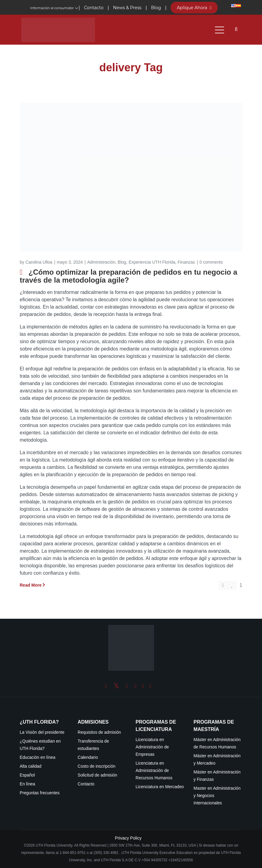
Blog (122, 262)
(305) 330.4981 (106, 853)
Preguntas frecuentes (40, 793)
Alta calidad (31, 766)
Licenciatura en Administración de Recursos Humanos (154, 771)
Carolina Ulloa (39, 262)
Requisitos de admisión (99, 732)
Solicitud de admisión (98, 775)
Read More (31, 585)
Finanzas (186, 262)
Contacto (86, 784)
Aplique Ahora (194, 8)
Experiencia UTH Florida (152, 262)
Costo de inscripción (96, 766)
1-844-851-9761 (73, 853)
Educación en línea (38, 757)
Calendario (88, 757)
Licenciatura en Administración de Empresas (152, 747)
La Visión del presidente (42, 732)
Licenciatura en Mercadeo (160, 787)
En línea (28, 784)
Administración (101, 262)
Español (28, 775)
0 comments (211, 262)
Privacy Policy (128, 838)
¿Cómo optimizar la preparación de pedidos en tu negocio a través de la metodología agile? (129, 276)
